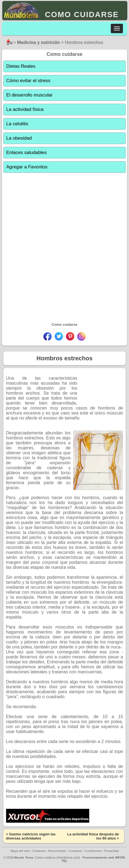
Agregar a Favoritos (27, 167)
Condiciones (93, 851)
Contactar (75, 851)
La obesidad (19, 138)
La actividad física (25, 109)
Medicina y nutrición (39, 42)
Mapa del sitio (20, 851)
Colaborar (39, 851)
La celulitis (17, 124)
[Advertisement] (64, 242)
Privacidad (111, 851)
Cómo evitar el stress (28, 81)
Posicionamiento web (98, 857)
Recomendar (57, 851)
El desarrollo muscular (30, 95)
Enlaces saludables (27, 153)
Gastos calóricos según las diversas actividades (31, 836)
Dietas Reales (21, 66)
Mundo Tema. (24, 857)
